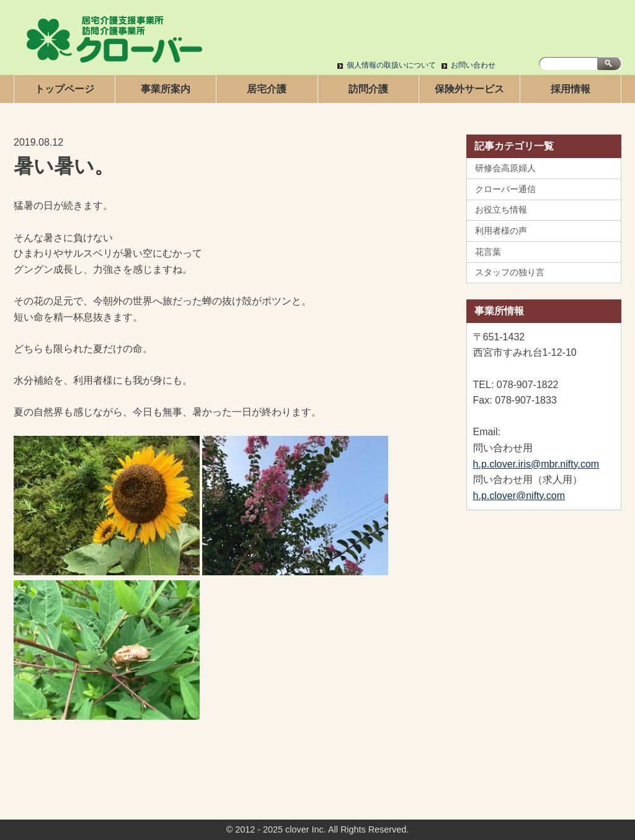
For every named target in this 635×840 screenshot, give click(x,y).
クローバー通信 (505, 189)
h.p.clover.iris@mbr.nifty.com (536, 464)
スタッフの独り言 (510, 272)
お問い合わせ (473, 65)
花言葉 (488, 252)
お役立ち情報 (501, 210)
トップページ (64, 89)
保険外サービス (469, 89)
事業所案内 (166, 89)
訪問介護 (368, 89)
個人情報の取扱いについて (391, 65)
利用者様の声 (501, 231)
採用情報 (571, 89)
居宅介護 (267, 89)
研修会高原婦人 (505, 168)
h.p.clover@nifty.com (519, 496)
